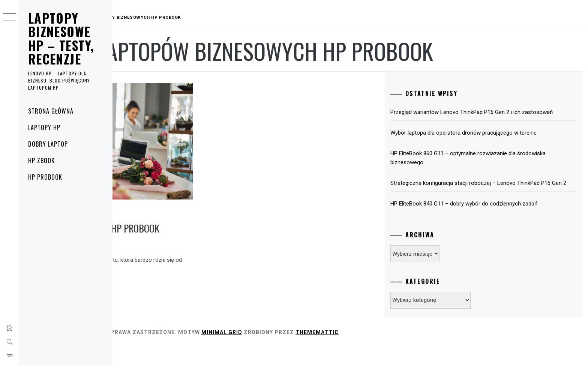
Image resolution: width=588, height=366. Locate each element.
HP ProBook (45, 177)
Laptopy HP (44, 127)
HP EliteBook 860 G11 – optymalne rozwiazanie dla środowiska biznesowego (488, 167)
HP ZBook (41, 160)
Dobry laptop (48, 144)
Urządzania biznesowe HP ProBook (189, 206)
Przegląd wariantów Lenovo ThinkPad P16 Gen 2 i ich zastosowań (491, 117)
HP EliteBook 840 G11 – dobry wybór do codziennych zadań (499, 222)
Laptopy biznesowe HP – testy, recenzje (61, 38)
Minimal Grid (322, 350)
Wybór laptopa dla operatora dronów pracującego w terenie (499, 142)
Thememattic (417, 350)
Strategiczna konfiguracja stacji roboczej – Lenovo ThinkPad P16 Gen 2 (500, 196)
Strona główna (51, 111)
